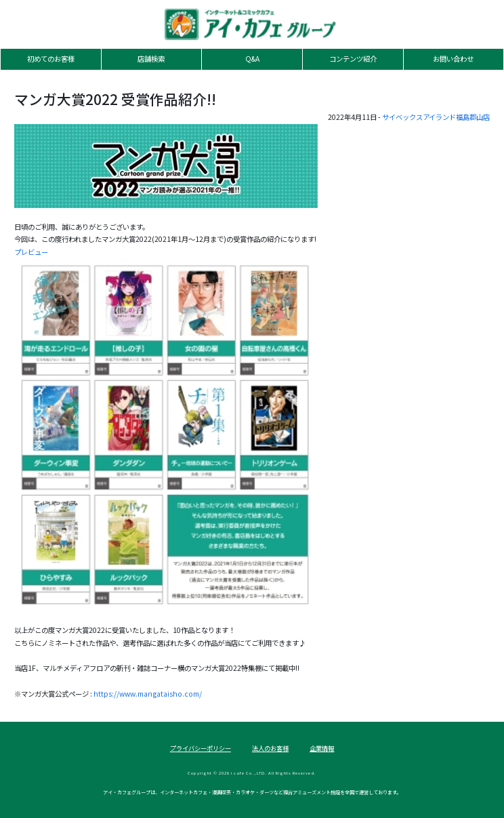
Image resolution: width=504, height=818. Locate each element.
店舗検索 (151, 59)
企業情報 (322, 748)
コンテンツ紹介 (353, 59)
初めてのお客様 (51, 59)
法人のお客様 (270, 748)
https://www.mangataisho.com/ (148, 694)
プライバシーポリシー (201, 748)
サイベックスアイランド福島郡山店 (436, 117)
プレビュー (31, 252)
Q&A (252, 59)
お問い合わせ (453, 59)
